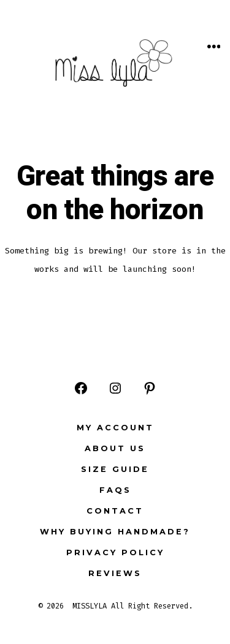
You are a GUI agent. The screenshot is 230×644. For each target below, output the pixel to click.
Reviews (115, 573)
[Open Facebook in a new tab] (81, 388)
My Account (115, 428)
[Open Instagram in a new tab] (115, 388)
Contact (115, 511)
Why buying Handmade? (115, 532)
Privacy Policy (115, 552)
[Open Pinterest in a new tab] (150, 388)
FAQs (115, 490)
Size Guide (115, 469)
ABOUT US (115, 448)
